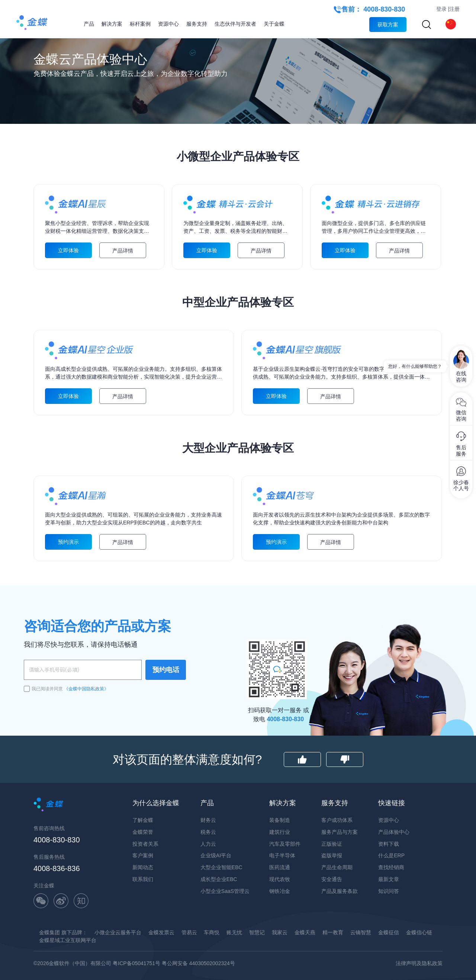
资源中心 (168, 24)
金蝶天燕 (305, 932)
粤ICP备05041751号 (136, 963)
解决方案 (112, 24)
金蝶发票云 (161, 932)
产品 (89, 24)
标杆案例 (140, 24)
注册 (454, 9)
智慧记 (257, 932)
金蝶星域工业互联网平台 (68, 940)
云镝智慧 (361, 932)
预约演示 (68, 542)
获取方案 (388, 25)
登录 (441, 9)
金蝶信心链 (419, 932)
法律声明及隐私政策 (419, 963)
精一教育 (333, 932)
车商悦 (212, 932)
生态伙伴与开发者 (235, 24)
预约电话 (166, 670)
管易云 (189, 932)
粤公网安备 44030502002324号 (198, 963)
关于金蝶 (274, 24)
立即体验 (68, 250)
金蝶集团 (49, 932)
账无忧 (234, 932)
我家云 (280, 932)
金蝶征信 (389, 932)
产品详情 (123, 251)
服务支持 (197, 24)
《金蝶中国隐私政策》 (86, 689)
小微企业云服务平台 (118, 932)
